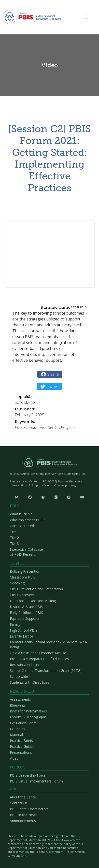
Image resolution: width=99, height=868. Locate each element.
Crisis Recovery (22, 595)
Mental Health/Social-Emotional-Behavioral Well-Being (49, 644)
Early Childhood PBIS (26, 613)
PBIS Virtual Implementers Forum (36, 781)
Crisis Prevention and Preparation (36, 589)
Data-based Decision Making (33, 601)
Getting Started (22, 526)
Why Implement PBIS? (27, 520)
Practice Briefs (21, 741)
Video (14, 758)
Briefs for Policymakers (28, 711)
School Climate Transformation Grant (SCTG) (46, 671)
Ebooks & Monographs (28, 717)
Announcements (23, 821)
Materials (17, 735)
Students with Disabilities (30, 682)
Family (15, 624)
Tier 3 (14, 543)
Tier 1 (14, 532)
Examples (17, 729)
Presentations (21, 752)
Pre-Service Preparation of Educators (39, 659)
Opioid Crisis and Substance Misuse (38, 653)
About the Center (23, 797)
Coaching (17, 583)
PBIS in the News (24, 815)
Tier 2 (14, 538)
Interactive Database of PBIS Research (26, 552)
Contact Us (19, 803)
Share (50, 374)
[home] (32, 18)
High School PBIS (24, 630)
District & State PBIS (26, 607)
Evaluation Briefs (23, 723)
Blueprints (18, 705)
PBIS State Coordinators (29, 809)
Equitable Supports (25, 618)
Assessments (20, 699)
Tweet (49, 387)
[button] (87, 17)
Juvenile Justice (21, 636)
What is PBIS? (21, 514)
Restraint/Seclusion (25, 665)
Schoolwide (19, 676)
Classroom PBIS (23, 577)
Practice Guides (22, 746)
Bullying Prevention (25, 571)
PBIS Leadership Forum (29, 775)
